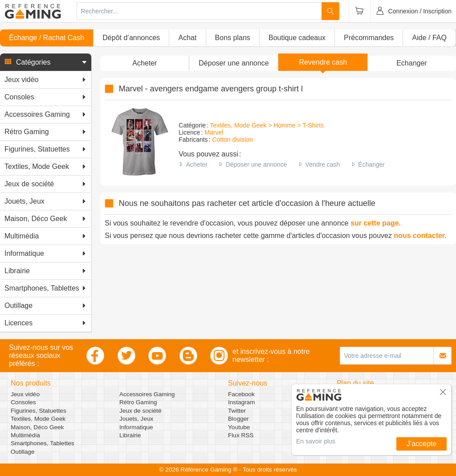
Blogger (238, 419)
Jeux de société (140, 411)
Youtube (239, 427)
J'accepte (421, 444)
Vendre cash (323, 164)
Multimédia (25, 435)
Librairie (130, 435)
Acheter (197, 164)
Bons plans (233, 38)
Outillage (23, 452)
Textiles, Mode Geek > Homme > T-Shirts (267, 125)
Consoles (23, 402)
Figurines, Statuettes (39, 411)
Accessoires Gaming (147, 394)
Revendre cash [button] (323, 62)
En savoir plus (316, 441)
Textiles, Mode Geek (38, 419)
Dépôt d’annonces (131, 38)
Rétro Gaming (138, 402)
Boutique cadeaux (297, 38)
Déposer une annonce (256, 164)
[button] (46, 62)
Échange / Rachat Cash (47, 38)
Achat (187, 38)
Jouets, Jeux (136, 419)
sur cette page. (376, 223)
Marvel (214, 132)
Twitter (237, 411)
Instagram (241, 402)
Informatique (136, 427)
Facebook (241, 394)
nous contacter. (420, 236)
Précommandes (369, 38)
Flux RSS (241, 435)
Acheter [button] (145, 63)
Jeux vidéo (25, 394)
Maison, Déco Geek (37, 427)
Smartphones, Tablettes (43, 443)
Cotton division (232, 140)
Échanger (371, 164)
